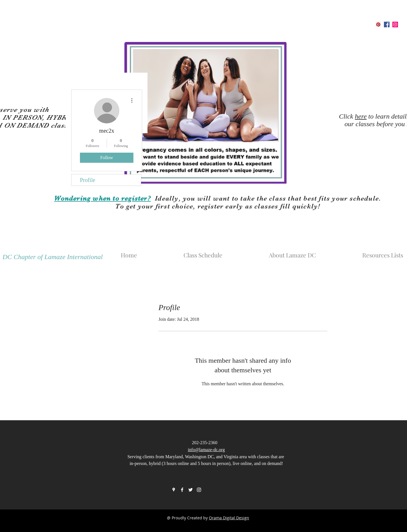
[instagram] (395, 25)
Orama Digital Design (229, 518)
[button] (310, 252)
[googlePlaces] (378, 25)
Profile (88, 180)
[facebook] (387, 25)
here (361, 116)
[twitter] (191, 490)
